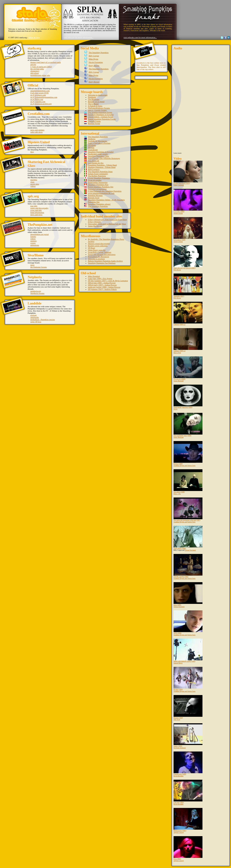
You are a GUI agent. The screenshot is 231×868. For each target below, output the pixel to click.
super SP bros (36, 322)
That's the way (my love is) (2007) (188, 257)
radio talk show (36, 132)
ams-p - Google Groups (97, 110)
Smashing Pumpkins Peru (98, 185)
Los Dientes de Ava (96, 163)
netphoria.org (36, 291)
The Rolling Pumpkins (97, 176)
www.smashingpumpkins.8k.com (101, 193)
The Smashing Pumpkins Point (100, 172)
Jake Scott (177, 719)
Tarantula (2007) (188, 285)
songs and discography (39, 208)
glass (32, 182)
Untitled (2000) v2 (188, 340)
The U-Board (93, 104)
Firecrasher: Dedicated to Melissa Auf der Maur (107, 224)
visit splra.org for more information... (79, 37)
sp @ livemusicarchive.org (41, 104)
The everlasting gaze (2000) (188, 425)
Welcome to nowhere (96, 259)
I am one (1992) (188, 791)
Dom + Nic (177, 494)
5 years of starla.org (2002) (41, 67)
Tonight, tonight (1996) (188, 566)
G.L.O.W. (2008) (188, 201)
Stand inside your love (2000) (188, 396)
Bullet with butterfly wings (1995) (188, 650)
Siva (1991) (188, 848)
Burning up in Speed (96, 101)
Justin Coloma (178, 213)
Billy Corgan (93, 56)
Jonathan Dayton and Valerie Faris (184, 465)
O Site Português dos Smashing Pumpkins (105, 191)
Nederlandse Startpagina (98, 182)
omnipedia (34, 317)
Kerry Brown (94, 65)
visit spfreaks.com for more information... (140, 37)
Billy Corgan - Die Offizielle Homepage (104, 158)
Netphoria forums (37, 293)
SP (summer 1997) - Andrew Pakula (102, 289)
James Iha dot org (95, 226)
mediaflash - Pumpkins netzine (43, 319)
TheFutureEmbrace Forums (99, 108)
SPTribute (92, 145)
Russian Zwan (94, 198)
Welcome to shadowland (98, 95)
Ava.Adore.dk (94, 161)
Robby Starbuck (179, 185)
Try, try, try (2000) (188, 368)
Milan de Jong (34, 37)
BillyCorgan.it (94, 169)
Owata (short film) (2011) (188, 172)
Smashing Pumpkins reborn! (99, 204)
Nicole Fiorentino (95, 62)
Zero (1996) (188, 594)
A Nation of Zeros (95, 106)
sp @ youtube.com (38, 101)
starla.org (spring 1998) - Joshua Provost (104, 287)
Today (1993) (188, 735)
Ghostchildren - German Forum (101, 117)
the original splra (37, 69)
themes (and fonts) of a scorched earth (46, 62)
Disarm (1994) (188, 707)
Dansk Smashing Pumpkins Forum (102, 119)
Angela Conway (179, 832)
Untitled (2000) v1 (188, 314)
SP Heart (91, 248)
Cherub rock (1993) (188, 763)
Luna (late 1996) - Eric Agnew (100, 278)
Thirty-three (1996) (188, 537)
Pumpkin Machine (95, 195)
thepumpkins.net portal (39, 234)
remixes (34, 241)
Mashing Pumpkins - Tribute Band (102, 167)
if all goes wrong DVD (39, 93)
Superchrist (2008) (188, 229)
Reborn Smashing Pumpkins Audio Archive (105, 261)
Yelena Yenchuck (190, 550)
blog (32, 152)
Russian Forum (94, 123)
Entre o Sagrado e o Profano (99, 143)
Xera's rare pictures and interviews (102, 254)
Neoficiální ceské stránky (98, 154)
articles (33, 64)
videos (33, 186)
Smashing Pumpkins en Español (101, 115)
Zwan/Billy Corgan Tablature (100, 252)
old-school (34, 73)
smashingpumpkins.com (40, 91)
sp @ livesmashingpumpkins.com (44, 97)
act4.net (34, 315)
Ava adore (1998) (188, 481)
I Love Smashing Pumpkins (99, 178)
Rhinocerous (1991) (188, 820)
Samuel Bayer (178, 663)
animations (35, 245)
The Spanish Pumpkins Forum (100, 112)
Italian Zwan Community (98, 174)
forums (33, 236)
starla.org (34, 48)
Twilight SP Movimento (98, 141)
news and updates (37, 130)
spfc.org (33, 196)
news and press (36, 215)
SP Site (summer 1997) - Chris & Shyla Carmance (108, 281)
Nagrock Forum (94, 121)
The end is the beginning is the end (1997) (188, 509)
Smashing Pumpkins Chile (99, 156)
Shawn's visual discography (99, 244)
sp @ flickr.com (37, 99)
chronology (35, 71)
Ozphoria (92, 139)
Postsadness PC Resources (99, 257)
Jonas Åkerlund (179, 381)
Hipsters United (39, 142)
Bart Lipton (177, 353)
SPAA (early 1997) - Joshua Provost (102, 285)
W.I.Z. (176, 409)
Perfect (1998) (188, 453)
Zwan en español (95, 180)
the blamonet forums (39, 267)
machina (34, 180)
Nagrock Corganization (97, 189)
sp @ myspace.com (38, 95)
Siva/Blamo (36, 255)
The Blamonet (94, 99)
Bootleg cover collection (98, 246)
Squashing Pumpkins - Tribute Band (102, 165)
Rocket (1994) (188, 679)
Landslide (34, 303)
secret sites (35, 184)
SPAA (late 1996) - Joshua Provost (102, 283)
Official (33, 85)
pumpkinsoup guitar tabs (40, 75)
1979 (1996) (188, 622)
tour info (34, 206)
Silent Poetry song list (97, 250)
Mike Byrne (93, 59)
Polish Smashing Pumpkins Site (101, 187)
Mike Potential (94, 276)
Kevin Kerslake (179, 776)
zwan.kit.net (93, 150)
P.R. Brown (177, 270)
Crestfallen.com (39, 114)
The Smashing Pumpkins (98, 52)
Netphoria (35, 277)
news (32, 265)
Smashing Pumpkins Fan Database (102, 263)
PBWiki (91, 147)
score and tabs (36, 210)
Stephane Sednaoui (180, 748)
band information (37, 212)
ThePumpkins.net (40, 225)
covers (33, 243)
